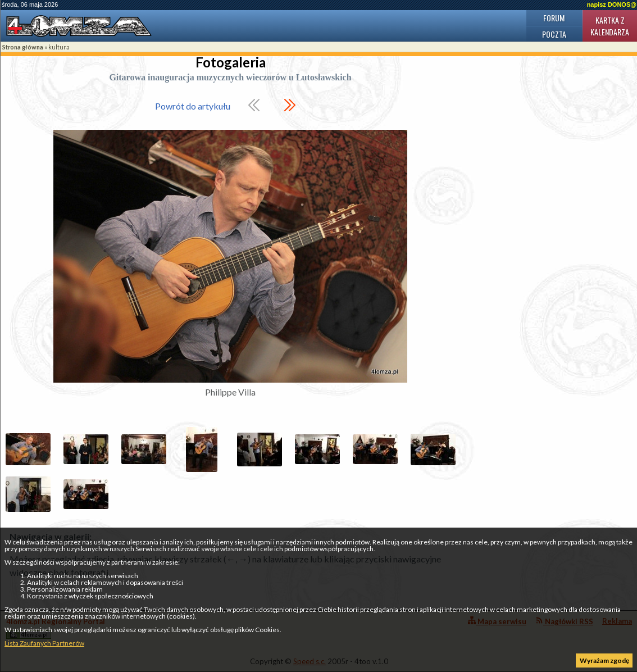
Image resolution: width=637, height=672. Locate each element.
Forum (554, 18)
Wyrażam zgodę (604, 660)
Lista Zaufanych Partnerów (44, 643)
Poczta (554, 34)
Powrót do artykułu (193, 106)
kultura (59, 47)
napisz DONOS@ (612, 4)
